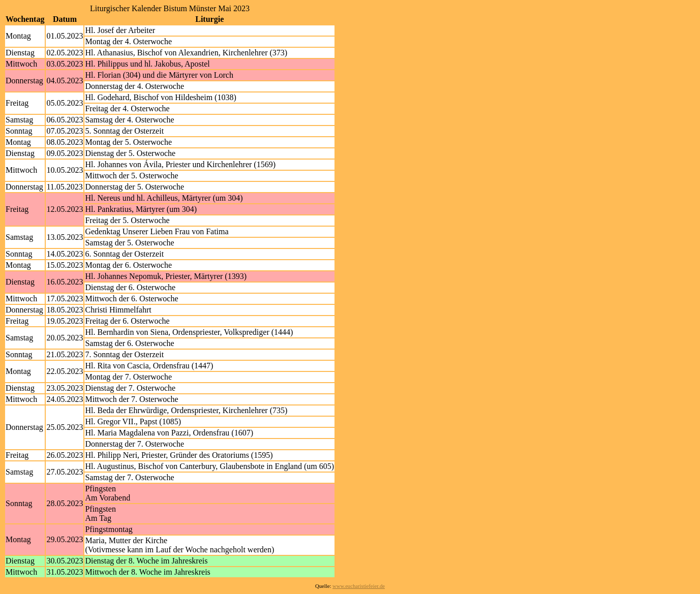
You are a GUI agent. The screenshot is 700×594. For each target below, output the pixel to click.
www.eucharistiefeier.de (359, 586)
